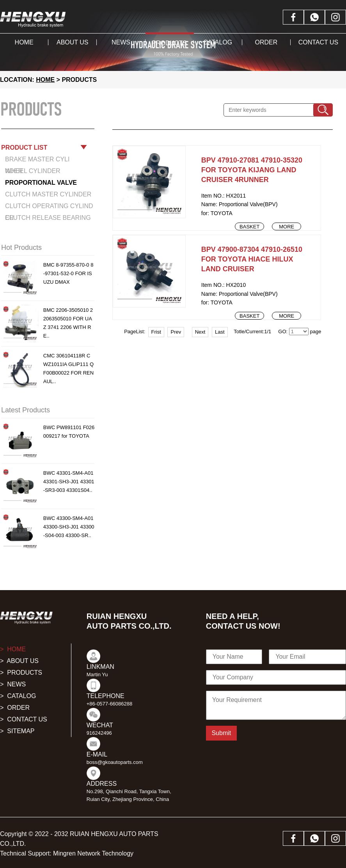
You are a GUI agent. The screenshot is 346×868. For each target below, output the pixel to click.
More (287, 227)
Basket (249, 227)
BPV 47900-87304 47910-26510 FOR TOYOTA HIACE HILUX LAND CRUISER (252, 259)
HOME (45, 80)
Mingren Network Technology (93, 853)
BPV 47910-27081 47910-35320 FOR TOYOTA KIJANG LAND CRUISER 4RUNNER (252, 170)
